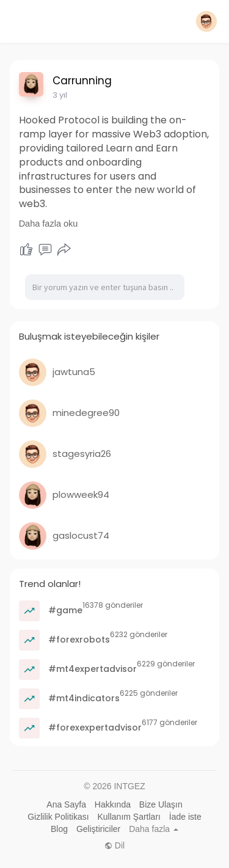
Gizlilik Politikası (58, 817)
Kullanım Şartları (129, 817)
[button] (206, 21)
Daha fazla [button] (154, 829)
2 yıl (60, 95)
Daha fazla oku (49, 224)
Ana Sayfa (66, 804)
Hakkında (113, 804)
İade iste (185, 817)
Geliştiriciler (98, 829)
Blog (59, 829)
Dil (114, 845)
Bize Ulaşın (161, 804)
